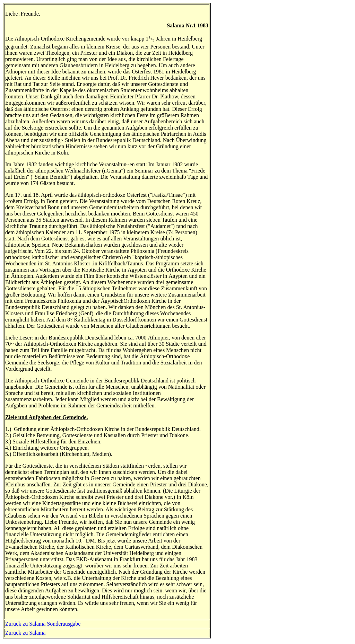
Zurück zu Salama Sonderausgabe (43, 624)
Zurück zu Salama (25, 633)
